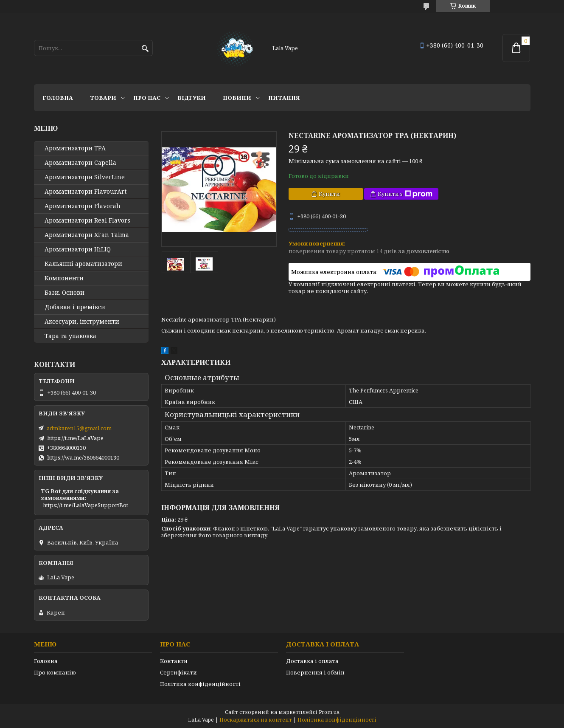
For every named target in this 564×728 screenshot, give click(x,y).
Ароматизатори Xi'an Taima (87, 235)
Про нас (147, 98)
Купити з (405, 194)
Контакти (174, 661)
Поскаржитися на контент (256, 720)
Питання (284, 98)
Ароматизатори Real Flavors (87, 220)
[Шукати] (145, 49)
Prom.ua (329, 712)
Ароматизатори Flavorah (83, 206)
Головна (58, 98)
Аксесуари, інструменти (82, 322)
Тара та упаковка (70, 336)
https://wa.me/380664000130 (83, 457)
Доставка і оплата (312, 661)
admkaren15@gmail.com (79, 428)
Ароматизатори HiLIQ (78, 249)
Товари (103, 98)
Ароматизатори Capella (80, 163)
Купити (329, 194)
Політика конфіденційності (200, 684)
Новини (237, 98)
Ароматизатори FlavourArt (86, 192)
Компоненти (64, 278)
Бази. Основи (65, 293)
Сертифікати (178, 672)
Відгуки (192, 98)
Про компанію (55, 672)
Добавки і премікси (75, 307)
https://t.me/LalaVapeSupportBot (86, 505)
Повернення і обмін (315, 672)
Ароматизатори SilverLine (85, 177)
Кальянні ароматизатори (83, 264)
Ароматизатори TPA (75, 148)
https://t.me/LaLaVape (75, 438)
